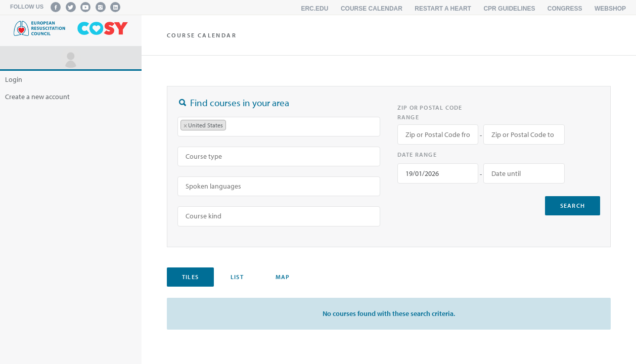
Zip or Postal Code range (430, 112)
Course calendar (372, 9)
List (237, 277)
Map (283, 277)
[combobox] (279, 127)
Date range (417, 154)
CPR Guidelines (509, 9)
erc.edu (314, 9)
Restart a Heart (443, 9)
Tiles (190, 277)
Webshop (610, 9)
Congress (565, 9)
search (573, 206)
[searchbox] (234, 126)
